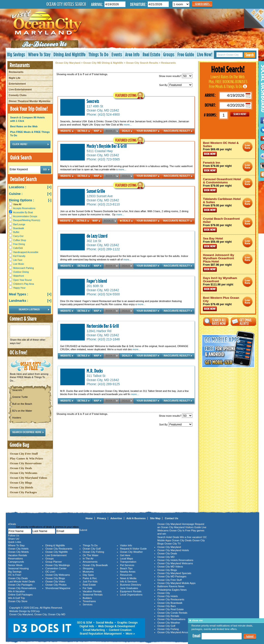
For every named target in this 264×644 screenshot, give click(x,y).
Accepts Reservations (24, 208)
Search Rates (202, 4)
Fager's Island (97, 281)
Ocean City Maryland (68, 63)
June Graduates (129, 588)
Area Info (132, 54)
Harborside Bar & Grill (103, 326)
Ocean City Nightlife (57, 552)
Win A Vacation (16, 591)
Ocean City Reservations (26, 463)
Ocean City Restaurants (59, 549)
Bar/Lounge (19, 224)
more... (128, 125)
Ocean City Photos (56, 585)
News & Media (128, 578)
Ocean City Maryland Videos (28, 478)
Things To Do (98, 54)
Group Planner (54, 562)
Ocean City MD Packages (172, 576)
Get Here (125, 555)
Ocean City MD (57, 614)
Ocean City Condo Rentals (172, 613)
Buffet (16, 232)
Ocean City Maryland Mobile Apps (176, 583)
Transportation (128, 562)
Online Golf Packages (20, 595)
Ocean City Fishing (93, 552)
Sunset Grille (96, 191)
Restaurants (16, 72)
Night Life (15, 78)
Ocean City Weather (131, 552)
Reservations (15, 559)
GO (240, 114)
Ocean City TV (173, 544)
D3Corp (34, 608)
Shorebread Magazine (58, 588)
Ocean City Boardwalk (95, 565)
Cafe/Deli (18, 248)
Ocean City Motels (18, 552)
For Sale (88, 588)
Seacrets (93, 101)
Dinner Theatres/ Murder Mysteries (30, 101)
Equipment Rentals (131, 591)
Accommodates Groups (25, 216)
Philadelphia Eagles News (172, 590)
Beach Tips (126, 568)
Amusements (90, 562)
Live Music (19, 264)
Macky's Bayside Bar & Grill (107, 146)
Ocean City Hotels (22, 487)
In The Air (88, 559)
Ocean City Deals (21, 468)
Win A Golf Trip (16, 598)
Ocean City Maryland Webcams (175, 563)
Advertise (116, 518)
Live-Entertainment (20, 89)
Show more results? (176, 76)
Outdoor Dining (21, 272)
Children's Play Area (24, 284)
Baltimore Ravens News (171, 586)
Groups (169, 54)
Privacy (101, 518)
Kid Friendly (19, 256)
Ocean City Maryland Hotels (173, 550)
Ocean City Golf (92, 549)
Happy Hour (19, 288)
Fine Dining (19, 244)
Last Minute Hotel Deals (22, 581)
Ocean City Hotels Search (66, 4)
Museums (88, 572)
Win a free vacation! (191, 537)
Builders (87, 598)
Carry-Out (18, 236)
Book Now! (210, 154)
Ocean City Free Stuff (24, 454)
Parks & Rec (90, 578)
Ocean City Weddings (58, 565)
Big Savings (16, 54)
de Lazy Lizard (97, 236)
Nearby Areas (128, 572)
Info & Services (129, 581)
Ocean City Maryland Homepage (176, 524)
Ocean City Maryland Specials (174, 573)
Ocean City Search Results (142, 63)
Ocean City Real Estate (170, 609)
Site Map (155, 518)
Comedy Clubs (18, 95)
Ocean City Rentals (168, 616)
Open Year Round (23, 280)
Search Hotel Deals (168, 537)
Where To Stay (39, 54)
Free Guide (186, 54)
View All (15, 204)
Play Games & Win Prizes (26, 458)
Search (250, 55)
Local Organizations (131, 595)
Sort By (176, 85)
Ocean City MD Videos (170, 567)
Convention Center (56, 568)
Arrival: (97, 4)
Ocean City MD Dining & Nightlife (103, 63)
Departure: (138, 4)
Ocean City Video (55, 581)
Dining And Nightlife (69, 54)
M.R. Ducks (95, 371)
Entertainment (17, 84)
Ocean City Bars (167, 606)
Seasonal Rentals (93, 595)
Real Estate (151, 54)
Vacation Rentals (18, 555)
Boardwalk (19, 228)
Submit (250, 637)
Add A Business (136, 518)
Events (117, 54)
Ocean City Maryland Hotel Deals (248, 147)
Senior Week (15, 565)
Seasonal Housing (18, 568)
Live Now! (205, 54)
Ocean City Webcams (24, 473)
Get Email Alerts (243, 322)
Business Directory (131, 585)
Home (89, 518)
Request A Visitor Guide (133, 549)
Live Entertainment (56, 555)
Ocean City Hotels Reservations (175, 560)
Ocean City (41, 614)
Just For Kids (90, 581)
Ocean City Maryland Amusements (177, 632)
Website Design (18, 611)
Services (88, 604)
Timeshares (89, 601)
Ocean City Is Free (180, 530)
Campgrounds (16, 562)
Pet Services (127, 565)
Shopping (88, 568)
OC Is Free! (15, 575)
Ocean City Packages (23, 492)
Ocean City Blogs (21, 483)
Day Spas (88, 575)
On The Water (91, 555)
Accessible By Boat (23, 212)
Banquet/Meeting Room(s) (27, 220)
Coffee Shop (20, 240)
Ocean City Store (18, 601)
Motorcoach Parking (24, 268)
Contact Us (171, 518)
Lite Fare (18, 260)
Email (197, 636)
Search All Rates (216, 322)
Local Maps (126, 559)
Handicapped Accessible (26, 252)
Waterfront (19, 276)
